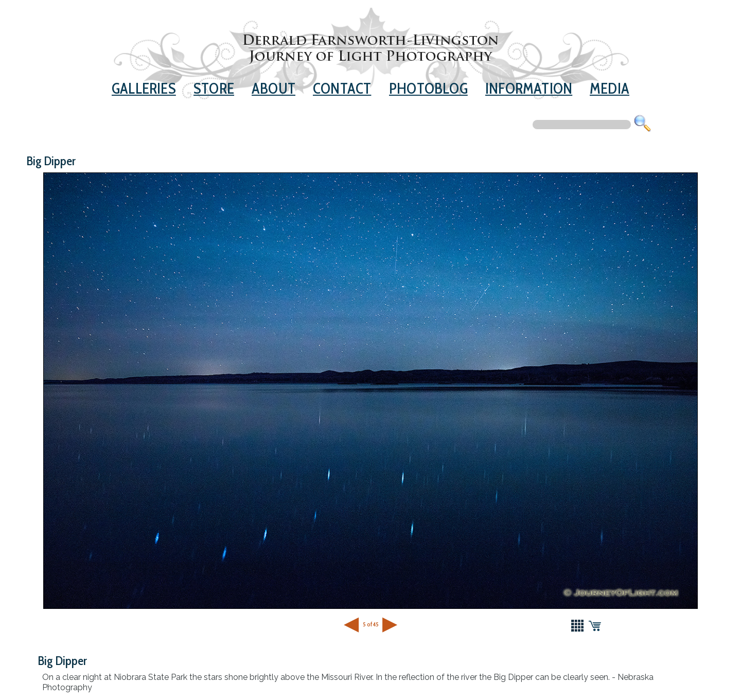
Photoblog (428, 88)
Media (610, 88)
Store (214, 88)
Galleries (144, 88)
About (274, 88)
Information (529, 88)
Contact (342, 88)
